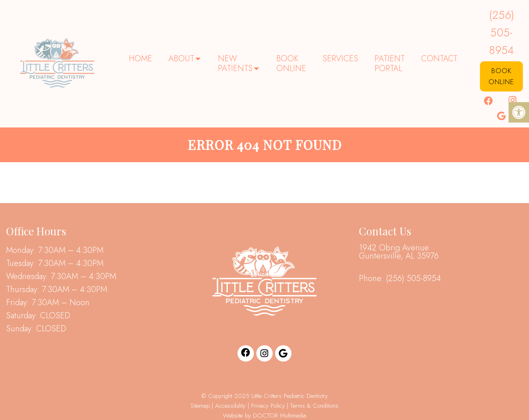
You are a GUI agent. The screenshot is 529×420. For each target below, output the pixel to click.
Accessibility (230, 406)
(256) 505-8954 (502, 32)
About (181, 59)
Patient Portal (390, 64)
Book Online (291, 64)
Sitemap (200, 406)
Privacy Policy (269, 406)
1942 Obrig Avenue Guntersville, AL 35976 (399, 252)
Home (140, 59)
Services (340, 59)
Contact (439, 59)
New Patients (235, 64)
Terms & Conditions (314, 406)
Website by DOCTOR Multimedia (264, 416)
